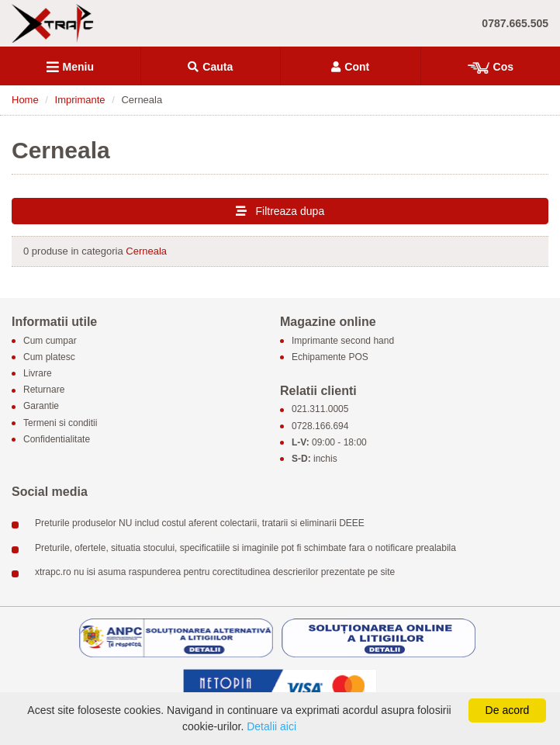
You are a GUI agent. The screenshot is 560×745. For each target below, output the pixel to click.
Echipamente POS (330, 357)
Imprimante (80, 100)
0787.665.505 (515, 23)
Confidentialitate (57, 439)
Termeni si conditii (60, 423)
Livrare (38, 373)
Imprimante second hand (343, 341)
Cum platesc (49, 357)
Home (25, 100)
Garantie (41, 407)
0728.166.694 (320, 426)
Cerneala (146, 251)
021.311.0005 (320, 410)
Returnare (44, 390)
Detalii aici (271, 726)
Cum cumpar (50, 341)
